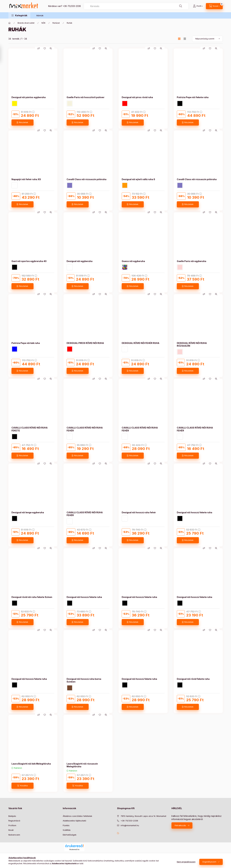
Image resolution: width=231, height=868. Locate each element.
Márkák (40, 15)
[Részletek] (23, 122)
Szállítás (67, 830)
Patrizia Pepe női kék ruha (26, 343)
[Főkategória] (9, 23)
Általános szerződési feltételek (77, 816)
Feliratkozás (180, 825)
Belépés (12, 816)
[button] (19, 15)
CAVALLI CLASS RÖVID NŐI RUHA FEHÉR (85, 429)
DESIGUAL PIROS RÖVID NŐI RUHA (85, 343)
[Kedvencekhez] (45, 48)
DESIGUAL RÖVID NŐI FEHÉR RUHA (141, 343)
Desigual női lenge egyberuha (28, 512)
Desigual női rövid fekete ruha (193, 679)
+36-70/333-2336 (72, 6)
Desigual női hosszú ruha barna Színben (84, 680)
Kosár (11, 830)
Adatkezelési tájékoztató (74, 821)
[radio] (185, 39)
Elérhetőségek (70, 835)
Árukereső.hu (74, 849)
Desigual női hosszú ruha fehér (139, 512)
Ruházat (56, 23)
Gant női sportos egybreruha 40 (29, 261)
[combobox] (136, 6)
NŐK (43, 23)
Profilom (12, 825)
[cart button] (214, 6)
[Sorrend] (207, 39)
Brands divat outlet (26, 23)
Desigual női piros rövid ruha (137, 97)
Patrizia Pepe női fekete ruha (193, 97)
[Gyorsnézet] (51, 48)
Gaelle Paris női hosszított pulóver (85, 97)
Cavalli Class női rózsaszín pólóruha (86, 179)
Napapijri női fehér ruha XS (26, 179)
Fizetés (66, 825)
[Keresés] (181, 6)
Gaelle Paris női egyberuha (192, 261)
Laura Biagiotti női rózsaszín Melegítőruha (82, 765)
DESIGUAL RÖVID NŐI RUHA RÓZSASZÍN (192, 344)
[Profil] (198, 6)
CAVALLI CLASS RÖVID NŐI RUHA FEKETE (30, 429)
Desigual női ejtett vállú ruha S (138, 179)
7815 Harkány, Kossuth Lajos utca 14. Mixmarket (143, 816)
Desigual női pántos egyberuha (29, 97)
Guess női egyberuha (133, 261)
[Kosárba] (23, 786)
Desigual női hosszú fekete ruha (194, 512)
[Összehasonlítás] (39, 48)
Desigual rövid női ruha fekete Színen (32, 597)
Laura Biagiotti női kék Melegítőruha (31, 764)
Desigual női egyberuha (80, 261)
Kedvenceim (14, 835)
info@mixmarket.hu (130, 825)
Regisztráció (14, 821)
